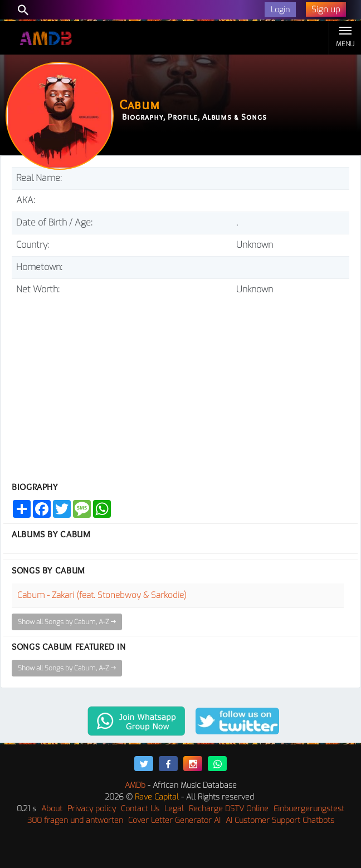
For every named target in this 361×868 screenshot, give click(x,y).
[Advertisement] (180, 384)
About (52, 809)
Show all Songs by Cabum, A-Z (67, 622)
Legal (174, 809)
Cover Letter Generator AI (174, 820)
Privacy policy (92, 809)
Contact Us (140, 809)
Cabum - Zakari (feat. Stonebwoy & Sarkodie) (102, 595)
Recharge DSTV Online (229, 809)
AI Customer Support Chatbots (280, 820)
